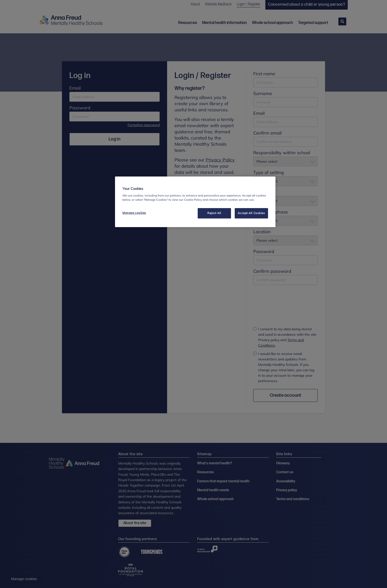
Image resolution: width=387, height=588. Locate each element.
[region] (195, 202)
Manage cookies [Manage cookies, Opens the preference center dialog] (134, 213)
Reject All (214, 213)
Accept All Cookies (251, 213)
